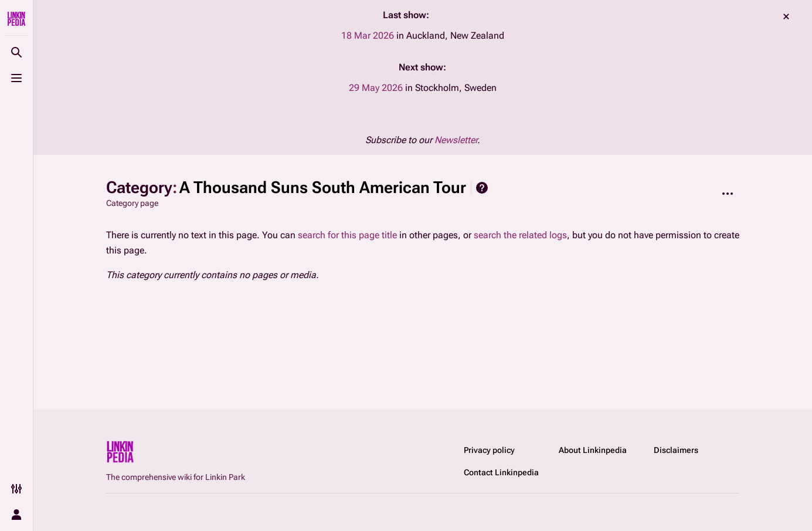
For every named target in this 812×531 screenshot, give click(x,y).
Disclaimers (676, 450)
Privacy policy (489, 450)
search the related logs (520, 235)
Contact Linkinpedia (501, 472)
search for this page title (347, 235)
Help (482, 188)
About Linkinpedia (593, 450)
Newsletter (456, 140)
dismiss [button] (786, 16)
